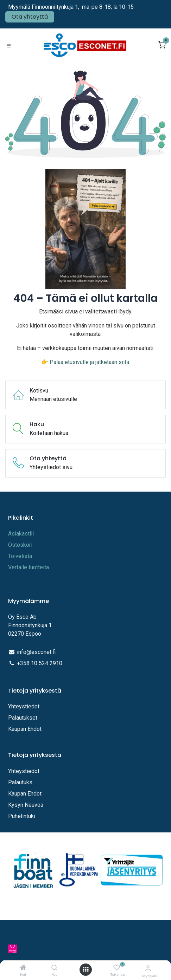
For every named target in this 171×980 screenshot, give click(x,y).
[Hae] (54, 968)
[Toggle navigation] (9, 45)
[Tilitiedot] (148, 968)
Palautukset (23, 718)
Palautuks (20, 782)
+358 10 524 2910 (40, 663)
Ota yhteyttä (30, 17)
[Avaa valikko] (85, 970)
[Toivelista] (117, 968)
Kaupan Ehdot (25, 729)
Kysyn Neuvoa (26, 805)
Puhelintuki (22, 816)
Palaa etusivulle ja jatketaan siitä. (90, 362)
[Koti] (23, 968)
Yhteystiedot (24, 706)
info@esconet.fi (36, 652)
